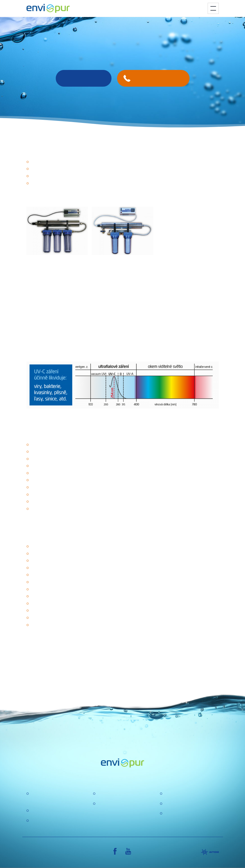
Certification (176, 794)
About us (106, 794)
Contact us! (84, 78)
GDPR (104, 804)
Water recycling (46, 821)
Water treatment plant (52, 811)
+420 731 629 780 (158, 78)
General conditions (183, 804)
